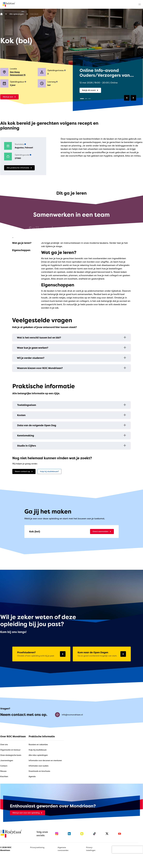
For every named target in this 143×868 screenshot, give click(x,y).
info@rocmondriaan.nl (69, 715)
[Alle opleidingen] (17, 14)
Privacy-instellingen (91, 849)
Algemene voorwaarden (63, 849)
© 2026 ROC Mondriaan (6, 849)
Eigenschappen (21, 250)
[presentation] (127, 850)
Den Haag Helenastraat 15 (18, 73)
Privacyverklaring (37, 847)
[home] (9, 4)
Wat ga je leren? (22, 243)
